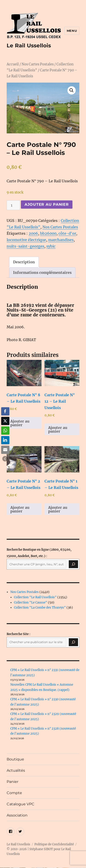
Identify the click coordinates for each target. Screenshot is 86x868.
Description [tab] (24, 262)
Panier (12, 782)
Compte (14, 793)
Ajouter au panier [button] (20, 423)
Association (17, 815)
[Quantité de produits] (13, 205)
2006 (33, 233)
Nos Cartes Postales (38, 64)
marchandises (61, 240)
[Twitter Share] (5, 421)
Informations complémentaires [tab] (42, 272)
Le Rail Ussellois (29, 46)
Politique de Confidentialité (54, 844)
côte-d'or (67, 233)
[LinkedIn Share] (5, 440)
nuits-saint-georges (25, 246)
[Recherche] (73, 564)
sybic (51, 246)
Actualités (16, 770)
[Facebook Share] (5, 411)
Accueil (13, 64)
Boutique (15, 759)
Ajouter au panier (47, 204)
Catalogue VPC (21, 804)
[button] (72, 90)
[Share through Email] (5, 450)
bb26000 (48, 233)
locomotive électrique (26, 240)
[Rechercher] (73, 642)
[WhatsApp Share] (5, 431)
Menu (72, 31)
